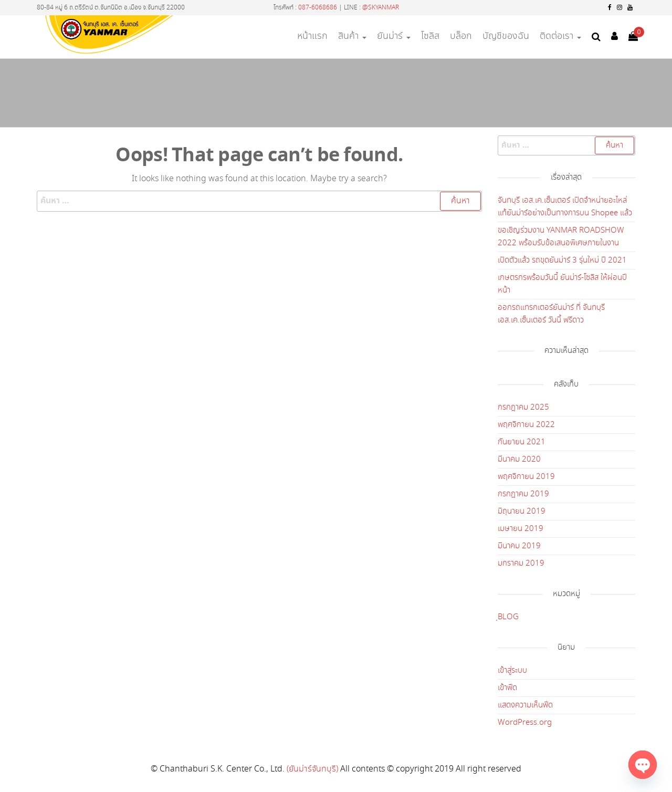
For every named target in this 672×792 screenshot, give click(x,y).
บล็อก (461, 36)
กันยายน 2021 (522, 442)
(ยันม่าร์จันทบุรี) (312, 769)
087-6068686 (318, 8)
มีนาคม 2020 (519, 460)
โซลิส (430, 36)
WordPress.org (525, 723)
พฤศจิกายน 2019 (526, 477)
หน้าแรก (312, 36)
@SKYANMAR (381, 8)
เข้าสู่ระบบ (512, 671)
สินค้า (352, 36)
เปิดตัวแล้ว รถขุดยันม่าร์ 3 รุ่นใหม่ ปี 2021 (562, 260)
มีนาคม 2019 (519, 546)
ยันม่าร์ (394, 36)
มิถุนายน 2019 (522, 512)
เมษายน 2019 (521, 529)
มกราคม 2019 (521, 564)
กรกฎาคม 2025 (523, 408)
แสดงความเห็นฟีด (525, 705)
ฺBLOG (508, 617)
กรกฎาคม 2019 (523, 494)
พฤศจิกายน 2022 (526, 425)
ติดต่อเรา (560, 36)
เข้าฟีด (507, 688)
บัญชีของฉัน (506, 36)
